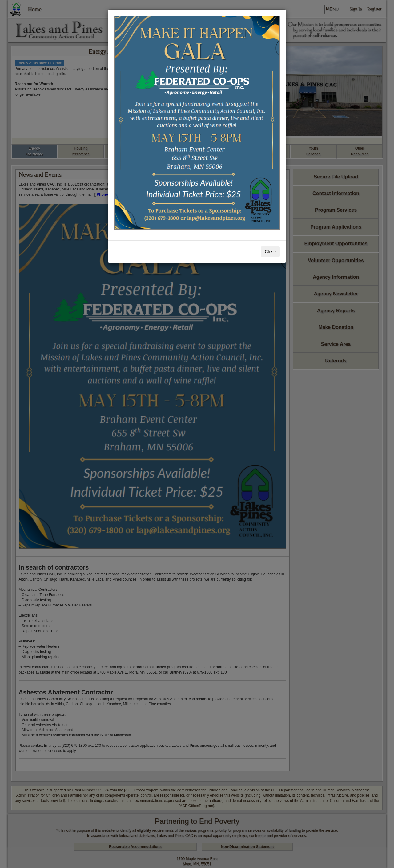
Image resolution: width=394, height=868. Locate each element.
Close (270, 252)
